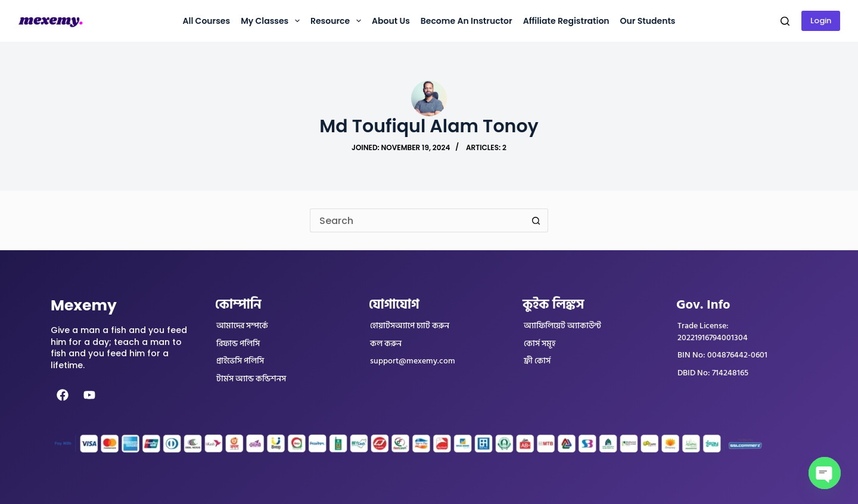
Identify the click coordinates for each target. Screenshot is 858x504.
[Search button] (536, 220)
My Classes (273, 21)
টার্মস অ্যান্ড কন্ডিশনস (251, 379)
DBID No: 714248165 (713, 373)
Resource (338, 21)
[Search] (785, 21)
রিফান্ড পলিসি (238, 344)
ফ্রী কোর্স (537, 361)
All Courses (206, 21)
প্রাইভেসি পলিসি (240, 361)
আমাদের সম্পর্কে (242, 326)
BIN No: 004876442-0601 (722, 355)
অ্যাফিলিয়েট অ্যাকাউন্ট (562, 326)
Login (821, 21)
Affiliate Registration (566, 21)
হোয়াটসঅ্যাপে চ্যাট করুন (410, 326)
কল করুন (386, 344)
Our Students (648, 21)
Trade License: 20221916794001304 (713, 332)
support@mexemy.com (413, 361)
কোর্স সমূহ (540, 344)
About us (391, 21)
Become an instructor (467, 21)
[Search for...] (417, 220)
